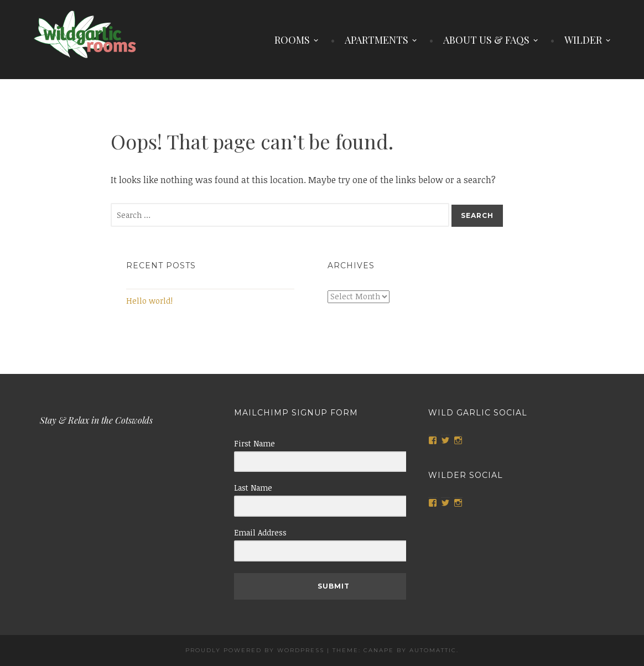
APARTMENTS (376, 40)
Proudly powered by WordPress (255, 650)
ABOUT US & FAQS (486, 40)
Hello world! (149, 301)
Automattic (433, 650)
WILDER (583, 40)
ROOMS (292, 40)
